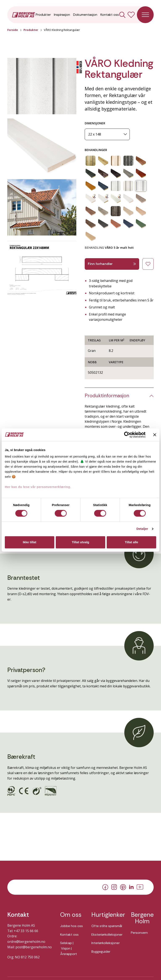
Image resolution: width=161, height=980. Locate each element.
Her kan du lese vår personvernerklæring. (38, 487)
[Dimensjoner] (107, 134)
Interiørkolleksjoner (106, 943)
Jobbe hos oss (71, 926)
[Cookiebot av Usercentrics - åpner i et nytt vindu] (127, 435)
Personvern (139, 933)
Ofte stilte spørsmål (107, 926)
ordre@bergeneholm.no (26, 942)
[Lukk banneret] (155, 435)
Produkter (43, 15)
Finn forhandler (112, 264)
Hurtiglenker (107, 915)
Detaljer (142, 529)
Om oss (71, 915)
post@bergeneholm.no (34, 947)
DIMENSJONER (95, 123)
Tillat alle (131, 542)
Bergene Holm (142, 918)
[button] (42, 86)
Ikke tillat (30, 542)
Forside (13, 30)
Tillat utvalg (80, 542)
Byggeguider (101, 952)
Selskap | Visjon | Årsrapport (69, 948)
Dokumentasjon (85, 15)
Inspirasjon (62, 15)
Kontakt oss (110, 15)
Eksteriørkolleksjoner (107, 935)
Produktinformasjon (107, 396)
